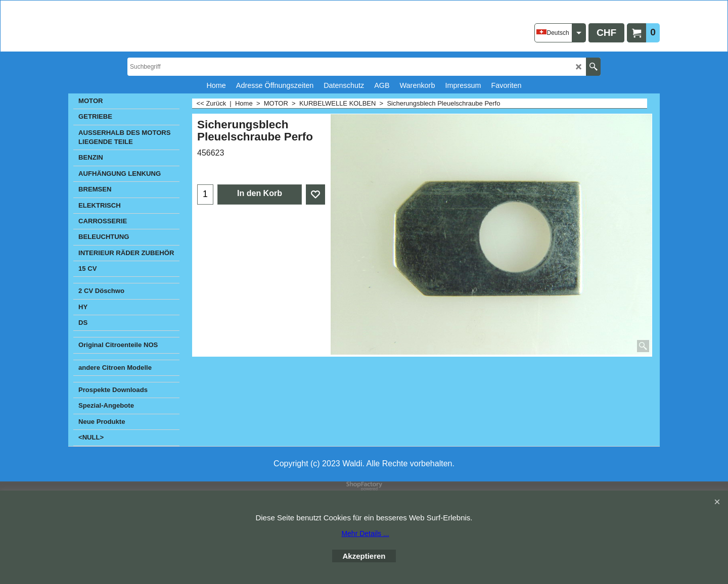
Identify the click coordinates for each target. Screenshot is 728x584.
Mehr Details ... (365, 533)
